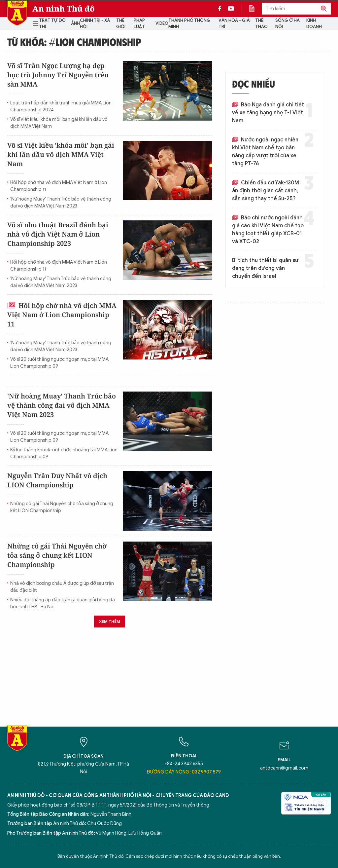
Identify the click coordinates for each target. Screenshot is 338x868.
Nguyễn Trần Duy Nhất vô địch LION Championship (57, 480)
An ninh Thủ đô (64, 9)
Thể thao (261, 24)
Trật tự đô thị (52, 24)
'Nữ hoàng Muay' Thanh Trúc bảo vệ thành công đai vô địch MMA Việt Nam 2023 (61, 203)
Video (162, 23)
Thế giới (121, 24)
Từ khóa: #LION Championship (74, 42)
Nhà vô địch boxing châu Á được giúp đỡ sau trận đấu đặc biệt (62, 587)
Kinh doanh (314, 24)
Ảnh (75, 23)
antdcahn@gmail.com (284, 768)
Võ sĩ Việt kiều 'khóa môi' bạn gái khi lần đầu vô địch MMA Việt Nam (59, 123)
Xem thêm (110, 621)
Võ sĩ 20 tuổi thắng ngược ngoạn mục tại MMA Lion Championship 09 (59, 363)
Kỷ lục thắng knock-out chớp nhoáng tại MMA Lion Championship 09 (64, 453)
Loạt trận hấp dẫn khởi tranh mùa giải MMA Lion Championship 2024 (61, 106)
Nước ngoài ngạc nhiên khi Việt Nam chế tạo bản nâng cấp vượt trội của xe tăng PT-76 (265, 152)
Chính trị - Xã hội (95, 24)
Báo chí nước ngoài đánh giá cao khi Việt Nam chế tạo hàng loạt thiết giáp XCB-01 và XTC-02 (268, 230)
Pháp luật (139, 24)
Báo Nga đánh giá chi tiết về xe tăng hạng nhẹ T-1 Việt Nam (268, 113)
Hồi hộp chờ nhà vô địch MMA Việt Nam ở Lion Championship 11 (59, 186)
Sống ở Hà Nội (287, 24)
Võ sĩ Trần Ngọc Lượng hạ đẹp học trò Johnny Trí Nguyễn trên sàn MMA (58, 75)
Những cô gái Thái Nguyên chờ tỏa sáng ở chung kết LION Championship (62, 507)
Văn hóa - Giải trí (235, 24)
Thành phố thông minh (189, 24)
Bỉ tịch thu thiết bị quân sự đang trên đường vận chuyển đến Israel (265, 268)
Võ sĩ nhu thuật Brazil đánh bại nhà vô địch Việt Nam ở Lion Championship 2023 (58, 234)
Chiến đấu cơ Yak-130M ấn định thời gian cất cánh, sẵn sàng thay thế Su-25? (266, 191)
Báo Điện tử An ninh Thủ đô (17, 13)
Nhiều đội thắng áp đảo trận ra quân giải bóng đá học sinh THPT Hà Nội (63, 603)
